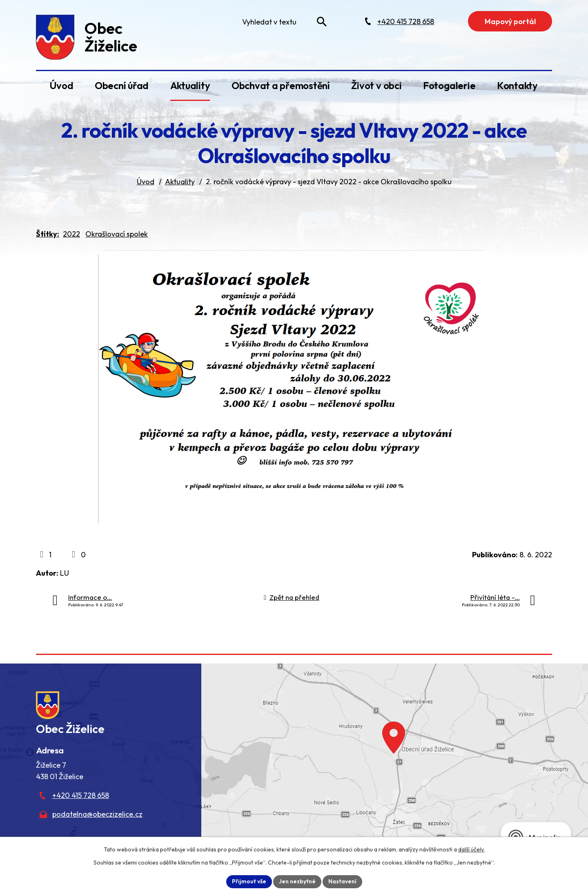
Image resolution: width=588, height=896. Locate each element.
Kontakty (517, 85)
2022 (71, 234)
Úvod (61, 85)
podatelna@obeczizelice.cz (97, 814)
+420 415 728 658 (81, 795)
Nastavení (342, 881)
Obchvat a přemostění (281, 85)
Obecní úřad (122, 85)
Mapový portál (510, 21)
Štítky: (48, 234)
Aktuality (190, 85)
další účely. (471, 849)
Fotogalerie (449, 85)
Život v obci (376, 85)
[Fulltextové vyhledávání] (283, 22)
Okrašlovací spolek (117, 234)
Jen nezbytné (297, 881)
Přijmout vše (249, 881)
